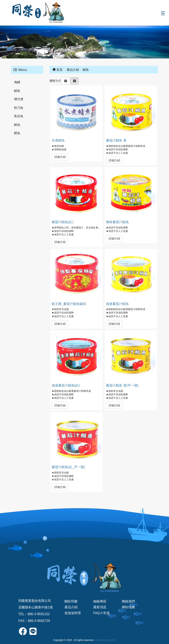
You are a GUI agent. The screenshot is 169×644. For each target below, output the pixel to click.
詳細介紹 (60, 157)
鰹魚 (17, 133)
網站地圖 (128, 607)
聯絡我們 (128, 601)
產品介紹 (71, 607)
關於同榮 (71, 601)
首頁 (57, 70)
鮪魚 (17, 125)
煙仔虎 (19, 99)
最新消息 (100, 607)
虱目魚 (19, 116)
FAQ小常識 (101, 613)
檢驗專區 (100, 601)
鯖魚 (17, 91)
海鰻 (17, 82)
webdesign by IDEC (105, 640)
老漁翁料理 (73, 613)
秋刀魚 (19, 108)
